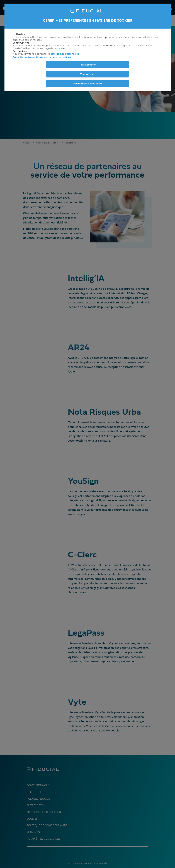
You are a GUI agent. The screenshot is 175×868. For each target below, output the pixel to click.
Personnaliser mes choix (88, 84)
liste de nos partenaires (65, 54)
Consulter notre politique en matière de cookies (42, 57)
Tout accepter (87, 65)
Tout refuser (88, 74)
